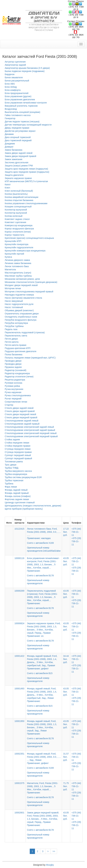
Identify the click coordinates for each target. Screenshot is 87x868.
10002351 (19, 754)
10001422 (19, 656)
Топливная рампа (14, 462)
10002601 (19, 813)
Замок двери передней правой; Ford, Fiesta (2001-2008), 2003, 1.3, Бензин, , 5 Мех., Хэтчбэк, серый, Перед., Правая (44, 821)
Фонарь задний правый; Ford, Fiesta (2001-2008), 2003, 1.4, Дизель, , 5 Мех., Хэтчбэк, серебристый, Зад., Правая (44, 665)
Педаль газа (11, 329)
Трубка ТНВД (12, 468)
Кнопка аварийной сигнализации (22, 197)
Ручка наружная (13, 392)
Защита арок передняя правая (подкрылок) (27, 172)
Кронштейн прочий (14, 254)
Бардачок (10, 74)
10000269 (19, 591)
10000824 (19, 623)
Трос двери (11, 465)
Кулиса (8, 257)
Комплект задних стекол (17, 219)
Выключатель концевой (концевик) (22, 112)
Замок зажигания (14, 159)
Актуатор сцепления (15, 62)
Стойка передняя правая (17, 446)
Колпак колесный (14, 216)
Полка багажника (14, 355)
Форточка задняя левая (17, 499)
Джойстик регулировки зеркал (20, 131)
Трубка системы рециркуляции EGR (23, 477)
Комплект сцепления (15, 222)
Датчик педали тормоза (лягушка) (22, 122)
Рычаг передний (13, 399)
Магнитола (10, 269)
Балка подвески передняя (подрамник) (25, 71)
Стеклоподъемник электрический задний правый (30, 430)
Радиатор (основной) (16, 370)
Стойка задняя (12, 440)
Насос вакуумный (14, 301)
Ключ (7, 188)
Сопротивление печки (16, 402)
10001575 (19, 783)
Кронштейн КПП (13, 241)
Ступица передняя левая (18, 449)
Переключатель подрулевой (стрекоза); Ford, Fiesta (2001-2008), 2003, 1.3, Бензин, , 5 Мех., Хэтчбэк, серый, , (44, 600)
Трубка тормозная (14, 480)
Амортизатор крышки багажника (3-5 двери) (27, 68)
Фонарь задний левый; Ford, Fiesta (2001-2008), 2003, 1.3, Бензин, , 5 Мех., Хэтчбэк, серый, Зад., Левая (44, 730)
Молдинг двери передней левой (21, 285)
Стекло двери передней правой (21, 417)
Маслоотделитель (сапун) (18, 273)
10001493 (19, 689)
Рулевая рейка (12, 386)
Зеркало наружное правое (18, 178)
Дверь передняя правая (17, 128)
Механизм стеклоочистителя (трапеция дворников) (31, 282)
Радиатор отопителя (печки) (19, 377)
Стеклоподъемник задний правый (22, 424)
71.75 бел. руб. (66, 786)
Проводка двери (13, 361)
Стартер (9, 405)
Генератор (10, 118)
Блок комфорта (13, 90)
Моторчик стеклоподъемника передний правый (29, 292)
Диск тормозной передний (18, 140)
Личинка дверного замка (17, 260)
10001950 (19, 721)
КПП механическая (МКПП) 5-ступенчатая (26, 181)
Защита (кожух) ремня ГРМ (19, 166)
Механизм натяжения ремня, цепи (22, 279)
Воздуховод (11, 109)
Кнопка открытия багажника (19, 200)
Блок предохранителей (17, 93)
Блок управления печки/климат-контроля (26, 103)
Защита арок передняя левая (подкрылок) (26, 169)
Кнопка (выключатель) (16, 194)
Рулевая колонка (13, 383)
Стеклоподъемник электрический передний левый (31, 433)
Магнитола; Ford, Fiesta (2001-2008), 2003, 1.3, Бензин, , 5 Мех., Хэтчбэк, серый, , (44, 790)
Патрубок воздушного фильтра (21, 320)
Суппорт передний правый (18, 458)
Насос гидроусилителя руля (19, 304)
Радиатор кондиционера (17, 373)
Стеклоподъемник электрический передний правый (31, 436)
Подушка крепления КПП (18, 348)
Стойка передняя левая (17, 443)
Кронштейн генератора (17, 244)
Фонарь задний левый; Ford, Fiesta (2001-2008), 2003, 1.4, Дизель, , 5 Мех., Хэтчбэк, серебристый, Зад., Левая (44, 697)
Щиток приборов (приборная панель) (24, 509)
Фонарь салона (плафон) (18, 496)
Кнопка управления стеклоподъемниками (26, 203)
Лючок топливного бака (17, 266)
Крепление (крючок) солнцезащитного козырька (29, 238)
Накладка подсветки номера (19, 295)
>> (54, 851)
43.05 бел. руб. (66, 561)
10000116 (19, 558)
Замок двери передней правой (20, 156)
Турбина (9, 484)
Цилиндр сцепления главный (20, 502)
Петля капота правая (16, 345)
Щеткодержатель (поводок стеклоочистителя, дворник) (33, 506)
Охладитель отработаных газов (21, 317)
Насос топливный (14, 307)
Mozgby (50, 865)
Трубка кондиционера (16, 474)
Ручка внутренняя (14, 389)
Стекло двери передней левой (20, 414)
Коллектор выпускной (16, 210)
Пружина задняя (13, 367)
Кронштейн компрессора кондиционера (25, 251)
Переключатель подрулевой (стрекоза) (25, 332)
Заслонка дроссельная (17, 162)
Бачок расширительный (17, 81)
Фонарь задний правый (17, 493)
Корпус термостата (14, 235)
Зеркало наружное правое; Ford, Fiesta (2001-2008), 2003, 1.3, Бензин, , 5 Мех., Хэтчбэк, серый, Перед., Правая (44, 632)
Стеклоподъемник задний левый (22, 421)
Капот (8, 184)
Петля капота (12, 342)
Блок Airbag (11, 87)
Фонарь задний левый (16, 490)
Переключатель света (16, 336)
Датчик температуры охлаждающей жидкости (28, 125)
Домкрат (9, 147)
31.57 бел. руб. (66, 757)
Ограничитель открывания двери (22, 314)
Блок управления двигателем (20, 99)
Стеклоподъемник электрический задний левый (29, 427)
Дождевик (10, 144)
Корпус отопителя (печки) (18, 232)
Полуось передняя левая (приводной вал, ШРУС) (30, 358)
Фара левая (11, 487)
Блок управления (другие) (18, 96)
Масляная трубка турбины (18, 276)
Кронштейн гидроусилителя (19, 247)
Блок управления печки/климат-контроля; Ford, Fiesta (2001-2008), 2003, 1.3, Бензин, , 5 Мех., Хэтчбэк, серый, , (44, 567)
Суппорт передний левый (18, 455)
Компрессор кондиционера (19, 225)
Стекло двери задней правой (20, 411)
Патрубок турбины (14, 326)
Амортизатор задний (15, 65)
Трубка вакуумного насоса (18, 471)
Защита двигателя (14, 175)
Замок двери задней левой (19, 153)
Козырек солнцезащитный (18, 207)
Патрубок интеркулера (16, 323)
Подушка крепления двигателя (20, 351)
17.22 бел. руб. (66, 532)
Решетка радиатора (15, 380)
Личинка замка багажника (18, 263)
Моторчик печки (13, 288)
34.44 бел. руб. (66, 659)
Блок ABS (10, 84)
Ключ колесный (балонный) (19, 191)
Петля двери (11, 339)
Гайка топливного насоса (18, 115)
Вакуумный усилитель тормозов (21, 106)
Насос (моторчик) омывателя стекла (23, 298)
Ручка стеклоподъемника (18, 395)
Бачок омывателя (14, 77)
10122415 (19, 529)
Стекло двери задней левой (19, 408)
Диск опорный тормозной (18, 137)
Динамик (9, 134)
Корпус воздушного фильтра (19, 229)
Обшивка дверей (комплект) (19, 310)
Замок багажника (14, 150)
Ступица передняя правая (18, 452)
